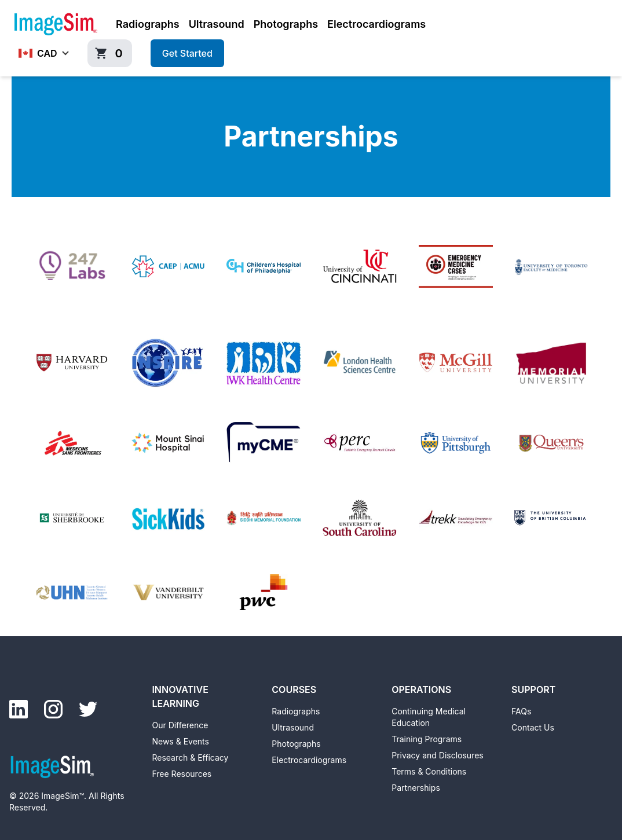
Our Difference (180, 725)
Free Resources (182, 774)
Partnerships (416, 788)
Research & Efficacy (190, 758)
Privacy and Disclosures (438, 755)
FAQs (521, 711)
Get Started (187, 53)
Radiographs (148, 24)
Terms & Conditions (429, 771)
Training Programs (427, 739)
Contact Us (533, 727)
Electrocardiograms (376, 24)
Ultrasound (217, 24)
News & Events (180, 741)
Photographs (286, 24)
